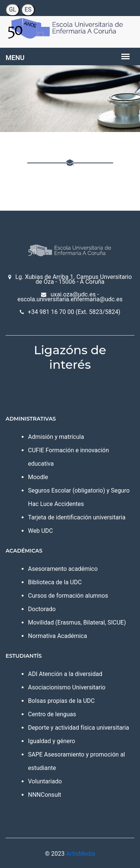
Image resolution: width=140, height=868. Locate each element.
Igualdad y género (52, 741)
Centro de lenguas (52, 714)
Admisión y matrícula (56, 437)
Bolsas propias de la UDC (61, 701)
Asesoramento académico (63, 569)
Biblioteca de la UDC (55, 582)
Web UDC (41, 531)
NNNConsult (45, 795)
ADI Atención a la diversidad (65, 674)
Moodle (38, 477)
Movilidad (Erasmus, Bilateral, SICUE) (77, 622)
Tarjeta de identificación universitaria (77, 517)
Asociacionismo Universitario (67, 687)
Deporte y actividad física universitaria (79, 728)
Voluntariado (45, 781)
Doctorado (42, 609)
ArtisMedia (81, 854)
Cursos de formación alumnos (68, 596)
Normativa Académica (57, 636)
